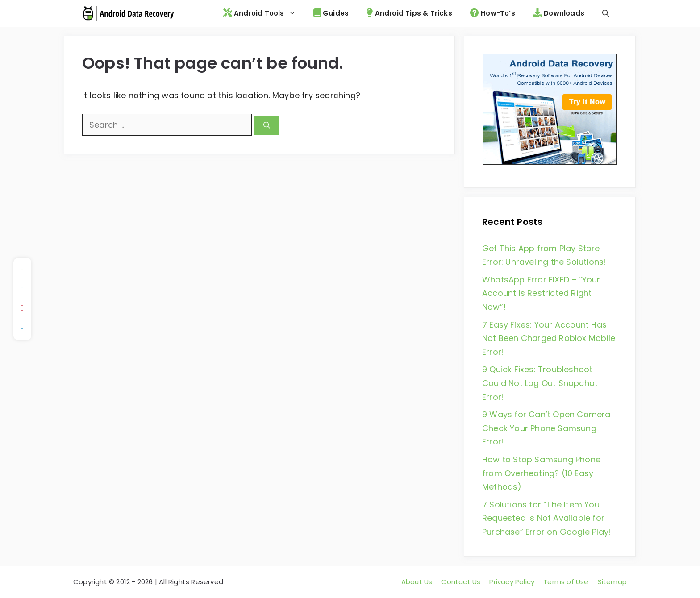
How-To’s (493, 13)
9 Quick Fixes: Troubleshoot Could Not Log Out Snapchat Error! (540, 383)
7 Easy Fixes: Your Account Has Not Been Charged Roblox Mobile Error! (549, 338)
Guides (331, 13)
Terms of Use (566, 582)
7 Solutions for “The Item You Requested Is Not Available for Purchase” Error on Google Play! (547, 518)
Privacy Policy (512, 582)
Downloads (559, 13)
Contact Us (461, 582)
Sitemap (612, 582)
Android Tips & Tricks (409, 13)
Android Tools (264, 13)
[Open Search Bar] (606, 13)
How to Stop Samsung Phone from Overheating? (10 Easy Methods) (541, 473)
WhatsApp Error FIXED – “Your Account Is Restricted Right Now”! (541, 293)
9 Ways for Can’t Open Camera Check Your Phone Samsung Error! (546, 428)
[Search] (267, 126)
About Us (417, 582)
